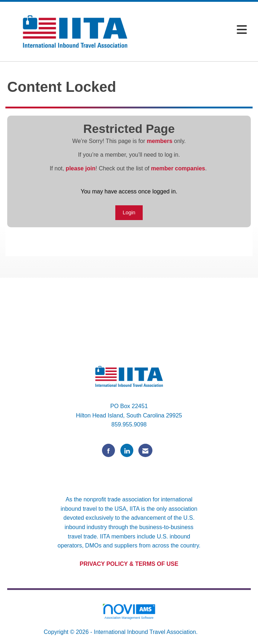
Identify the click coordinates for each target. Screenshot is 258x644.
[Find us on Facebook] (108, 450)
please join (81, 168)
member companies (178, 168)
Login (129, 213)
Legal (207, 632)
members (159, 141)
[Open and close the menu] (198, 30)
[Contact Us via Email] (145, 450)
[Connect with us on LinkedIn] (127, 450)
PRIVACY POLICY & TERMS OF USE (129, 564)
